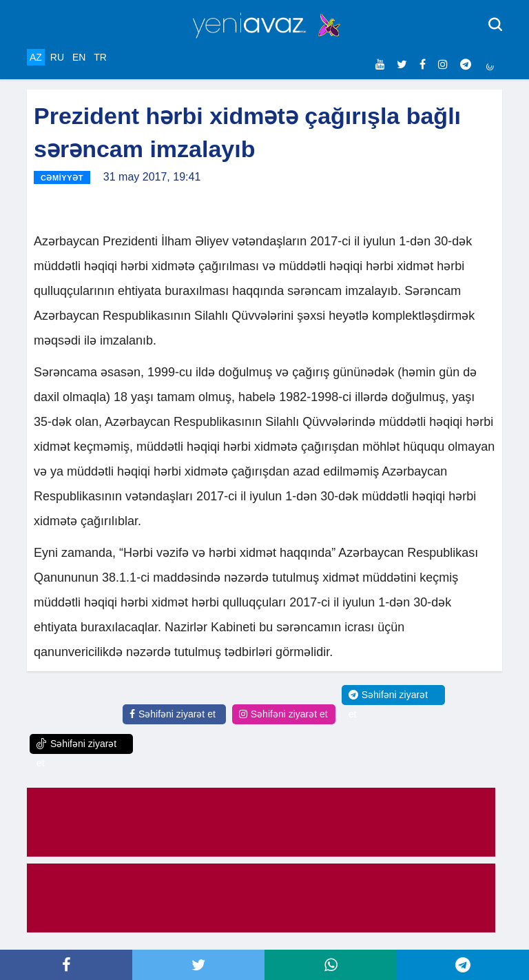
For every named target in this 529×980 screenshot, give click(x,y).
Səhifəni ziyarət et (173, 714)
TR (100, 57)
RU (57, 57)
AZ (36, 57)
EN (79, 57)
